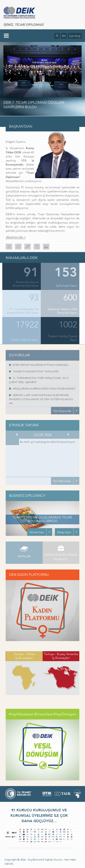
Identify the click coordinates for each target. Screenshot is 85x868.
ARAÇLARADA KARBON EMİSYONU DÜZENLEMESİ (44, 389)
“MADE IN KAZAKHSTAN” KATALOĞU (36, 371)
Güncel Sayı (37, 532)
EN (64, 36)
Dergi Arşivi (64, 532)
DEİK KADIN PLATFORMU (29, 575)
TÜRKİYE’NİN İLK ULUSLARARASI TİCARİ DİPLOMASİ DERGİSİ (42, 519)
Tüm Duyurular (62, 411)
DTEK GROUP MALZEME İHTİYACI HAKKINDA (40, 365)
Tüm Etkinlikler (62, 481)
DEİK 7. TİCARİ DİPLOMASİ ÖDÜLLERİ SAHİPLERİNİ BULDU (34, 105)
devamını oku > (16, 237)
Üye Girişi (75, 36)
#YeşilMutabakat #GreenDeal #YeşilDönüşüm (43, 714)
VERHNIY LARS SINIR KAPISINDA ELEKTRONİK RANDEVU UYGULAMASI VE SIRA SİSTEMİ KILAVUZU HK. (41, 399)
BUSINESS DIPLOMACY (27, 496)
